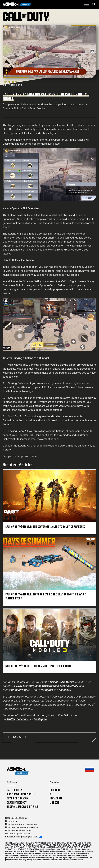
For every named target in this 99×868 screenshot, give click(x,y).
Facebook (55, 790)
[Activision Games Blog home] (18, 771)
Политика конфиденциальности (22, 827)
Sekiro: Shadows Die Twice (22, 807)
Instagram (56, 798)
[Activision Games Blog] (17, 4)
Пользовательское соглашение (21, 824)
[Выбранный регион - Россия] (89, 769)
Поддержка (11, 821)
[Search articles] (94, 4)
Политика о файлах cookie (18, 831)
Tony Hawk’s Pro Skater (21, 794)
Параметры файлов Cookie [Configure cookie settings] (17, 834)
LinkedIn (55, 803)
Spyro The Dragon (18, 798)
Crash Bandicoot (17, 803)
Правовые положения (16, 818)
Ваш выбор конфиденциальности (22, 837)
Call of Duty (15, 790)
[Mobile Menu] (86, 4)
